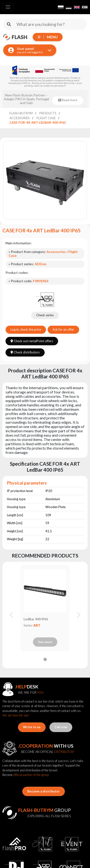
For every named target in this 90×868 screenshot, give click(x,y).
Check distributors (25, 352)
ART (37, 625)
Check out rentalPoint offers (32, 341)
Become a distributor (44, 791)
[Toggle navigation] (8, 7)
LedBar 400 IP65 (36, 619)
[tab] (45, 659)
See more (45, 642)
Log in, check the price (26, 329)
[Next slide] (78, 615)
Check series (45, 315)
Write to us (32, 727)
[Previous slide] (12, 615)
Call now (61, 727)
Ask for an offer (63, 329)
